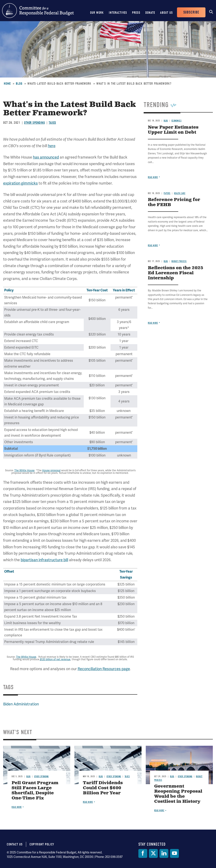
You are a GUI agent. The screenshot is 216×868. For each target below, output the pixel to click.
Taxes (52, 123)
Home (7, 84)
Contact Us (15, 844)
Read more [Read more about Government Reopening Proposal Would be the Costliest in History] (159, 810)
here (51, 146)
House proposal (51, 470)
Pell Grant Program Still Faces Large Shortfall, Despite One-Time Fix (35, 791)
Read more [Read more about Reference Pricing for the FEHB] (153, 245)
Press (136, 13)
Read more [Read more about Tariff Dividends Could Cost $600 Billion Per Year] (88, 802)
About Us (166, 13)
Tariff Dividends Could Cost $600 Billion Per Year (103, 788)
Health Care (180, 193)
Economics (177, 121)
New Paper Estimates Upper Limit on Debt (173, 130)
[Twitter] (153, 853)
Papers (167, 193)
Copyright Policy (42, 844)
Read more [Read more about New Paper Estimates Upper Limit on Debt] (153, 177)
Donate (150, 13)
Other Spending (34, 123)
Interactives (118, 13)
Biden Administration (21, 704)
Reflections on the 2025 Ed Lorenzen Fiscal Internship (176, 273)
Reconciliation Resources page (104, 669)
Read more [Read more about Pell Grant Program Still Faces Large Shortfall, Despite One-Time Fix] (17, 807)
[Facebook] (143, 853)
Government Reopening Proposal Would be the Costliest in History (178, 794)
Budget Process (179, 261)
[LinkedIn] (164, 853)
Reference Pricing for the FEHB (174, 202)
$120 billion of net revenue (55, 659)
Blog (19, 84)
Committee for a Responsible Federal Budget (38, 11)
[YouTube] (174, 853)
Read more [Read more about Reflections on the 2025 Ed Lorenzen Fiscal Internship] (153, 323)
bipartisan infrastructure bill (44, 560)
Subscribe (191, 12)
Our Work (97, 13)
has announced (46, 157)
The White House (24, 470)
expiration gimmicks (20, 183)
